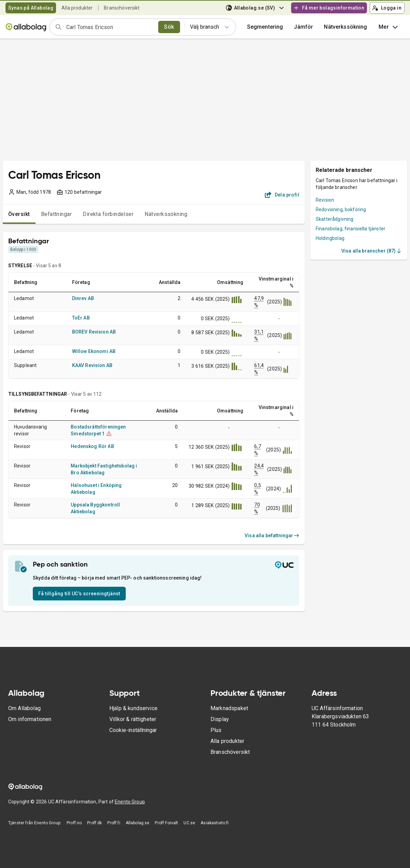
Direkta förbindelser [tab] (108, 214)
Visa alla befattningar (272, 535)
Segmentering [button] (265, 27)
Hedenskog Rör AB (92, 446)
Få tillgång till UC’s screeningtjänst (79, 594)
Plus (216, 730)
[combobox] (110, 27)
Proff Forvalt (166, 823)
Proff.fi (114, 823)
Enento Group (130, 802)
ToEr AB (81, 318)
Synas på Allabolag (31, 8)
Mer (389, 27)
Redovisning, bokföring (341, 209)
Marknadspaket (229, 708)
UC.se (189, 823)
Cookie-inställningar (133, 730)
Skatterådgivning (334, 219)
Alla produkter (77, 8)
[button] (303, 27)
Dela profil (282, 195)
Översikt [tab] (19, 214)
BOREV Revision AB (94, 332)
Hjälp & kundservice (133, 708)
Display (220, 719)
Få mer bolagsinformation (329, 8)
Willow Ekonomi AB (94, 351)
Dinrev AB (83, 298)
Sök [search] (169, 27)
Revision (325, 200)
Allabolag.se (138, 823)
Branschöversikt (122, 8)
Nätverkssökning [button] (345, 27)
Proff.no (74, 823)
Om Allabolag (24, 708)
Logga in (387, 8)
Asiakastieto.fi (215, 823)
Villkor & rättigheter (133, 719)
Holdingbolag (330, 238)
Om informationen (30, 719)
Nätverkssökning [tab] (166, 214)
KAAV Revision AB (92, 365)
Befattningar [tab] (57, 214)
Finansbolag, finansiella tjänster (351, 229)
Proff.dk (94, 823)
